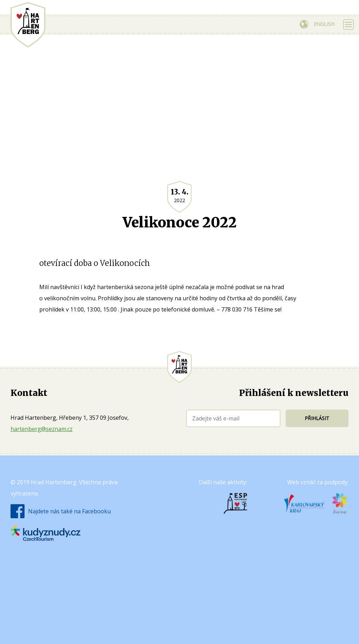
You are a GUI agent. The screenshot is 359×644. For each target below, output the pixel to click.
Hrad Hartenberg (28, 25)
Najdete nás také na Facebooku (69, 511)
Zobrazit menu (348, 25)
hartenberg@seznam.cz (42, 429)
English (324, 24)
